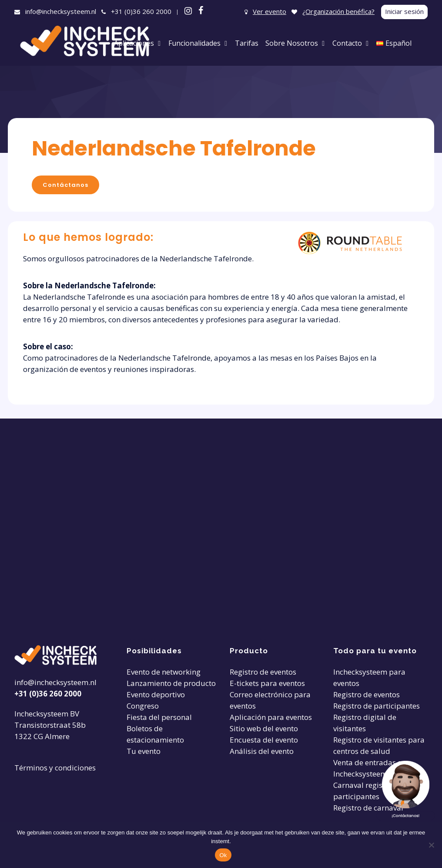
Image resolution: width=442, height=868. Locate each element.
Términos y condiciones (55, 768)
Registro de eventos (263, 672)
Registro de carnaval (368, 808)
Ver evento (270, 11)
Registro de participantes (377, 706)
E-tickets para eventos (267, 683)
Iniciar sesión (404, 11)
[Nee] (431, 845)
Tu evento (144, 751)
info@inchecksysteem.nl (61, 11)
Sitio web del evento (264, 728)
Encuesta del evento (264, 740)
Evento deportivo (156, 694)
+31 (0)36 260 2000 (141, 11)
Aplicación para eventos (271, 717)
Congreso (143, 706)
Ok (223, 855)
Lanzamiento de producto (171, 683)
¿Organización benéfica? (338, 11)
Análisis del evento (262, 751)
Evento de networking (164, 672)
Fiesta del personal (159, 717)
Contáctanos (65, 185)
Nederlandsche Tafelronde (174, 148)
